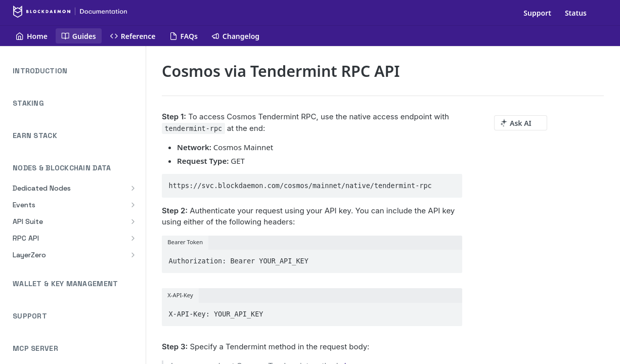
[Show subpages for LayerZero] (133, 255)
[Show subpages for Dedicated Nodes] (133, 188)
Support (537, 13)
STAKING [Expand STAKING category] (76, 103)
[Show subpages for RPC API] (133, 238)
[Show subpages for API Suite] (133, 221)
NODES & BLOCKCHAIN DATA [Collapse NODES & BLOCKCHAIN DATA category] (76, 168)
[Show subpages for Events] (133, 205)
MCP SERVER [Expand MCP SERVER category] (76, 349)
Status (576, 13)
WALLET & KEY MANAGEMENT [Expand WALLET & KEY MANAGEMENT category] (76, 284)
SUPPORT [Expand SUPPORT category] (76, 316)
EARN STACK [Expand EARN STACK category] (76, 136)
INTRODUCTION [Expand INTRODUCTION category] (76, 71)
